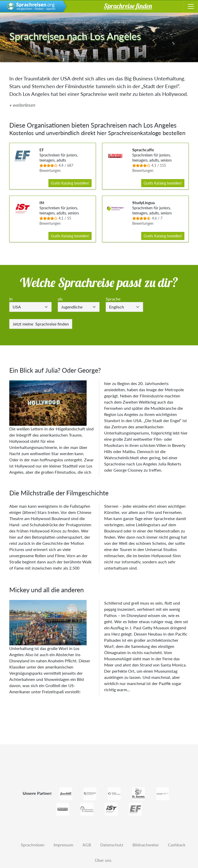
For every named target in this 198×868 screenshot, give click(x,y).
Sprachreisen (33, 845)
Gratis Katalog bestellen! (70, 183)
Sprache (113, 299)
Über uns (103, 860)
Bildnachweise (146, 845)
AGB (87, 845)
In (11, 299)
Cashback (177, 845)
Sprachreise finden (41, 324)
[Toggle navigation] (191, 6)
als (60, 299)
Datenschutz (112, 845)
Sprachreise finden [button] (128, 6)
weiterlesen (24, 105)
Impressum (63, 845)
